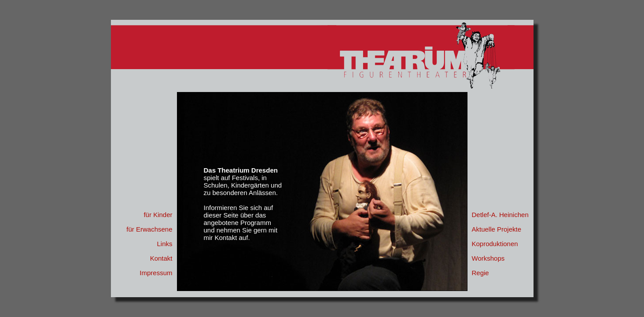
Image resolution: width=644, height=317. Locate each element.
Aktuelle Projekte (497, 229)
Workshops (488, 258)
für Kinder (158, 215)
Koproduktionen (495, 244)
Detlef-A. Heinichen (500, 215)
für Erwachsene (149, 229)
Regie (480, 273)
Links (164, 244)
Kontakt (161, 258)
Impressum (156, 273)
